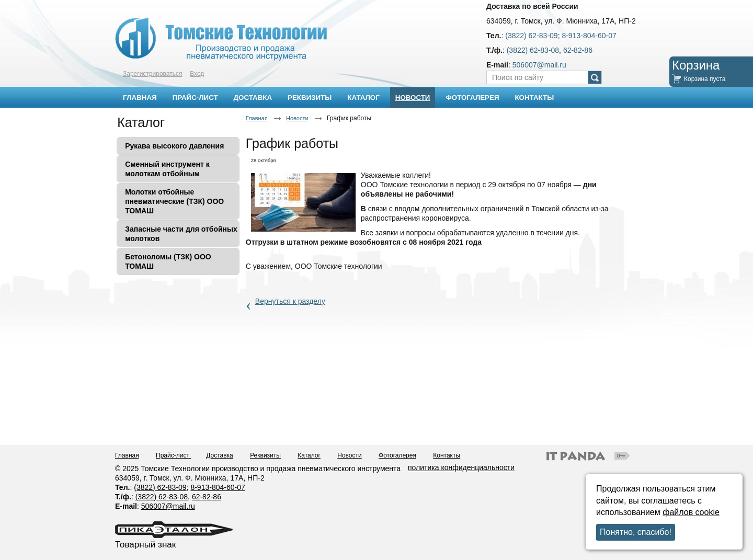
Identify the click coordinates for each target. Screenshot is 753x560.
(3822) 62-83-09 (531, 36)
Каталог (141, 122)
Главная (257, 118)
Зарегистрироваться (152, 74)
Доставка (220, 455)
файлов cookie (691, 512)
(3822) (145, 487)
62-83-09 (172, 487)
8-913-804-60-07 (589, 36)
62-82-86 (578, 50)
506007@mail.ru (539, 65)
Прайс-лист (173, 455)
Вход (197, 74)
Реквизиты (265, 455)
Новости (413, 98)
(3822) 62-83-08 (533, 50)
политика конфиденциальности (461, 467)
